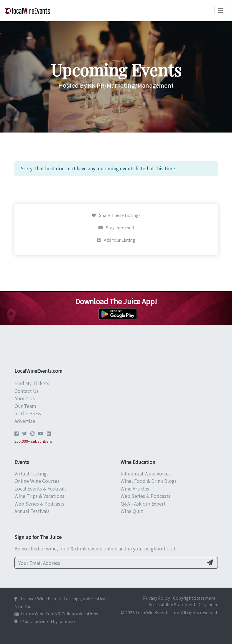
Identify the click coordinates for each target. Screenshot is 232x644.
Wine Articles (135, 488)
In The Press (28, 413)
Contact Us (27, 391)
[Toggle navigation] (221, 10)
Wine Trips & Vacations (39, 496)
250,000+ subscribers (33, 441)
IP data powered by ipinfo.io (45, 621)
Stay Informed (116, 228)
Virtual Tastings (32, 473)
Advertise (25, 421)
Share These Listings (116, 215)
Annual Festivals (32, 511)
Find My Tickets (32, 383)
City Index (208, 604)
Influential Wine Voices (146, 473)
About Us (25, 398)
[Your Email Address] (109, 563)
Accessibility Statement (172, 604)
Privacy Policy (156, 598)
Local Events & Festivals (41, 488)
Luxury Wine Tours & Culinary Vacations (56, 614)
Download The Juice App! (116, 301)
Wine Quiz (132, 511)
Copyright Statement (194, 598)
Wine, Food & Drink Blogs (149, 481)
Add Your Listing (116, 240)
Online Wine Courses (37, 481)
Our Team (25, 406)
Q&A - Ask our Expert (143, 504)
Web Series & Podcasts (39, 504)
